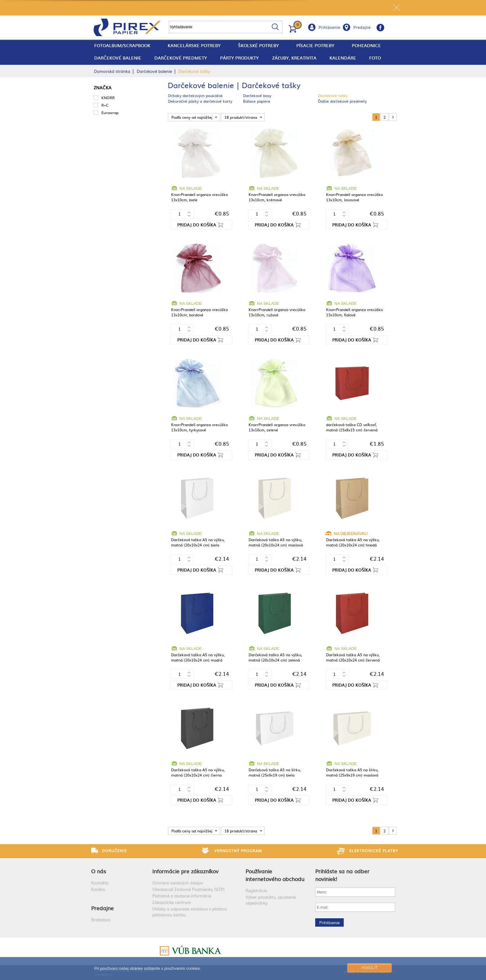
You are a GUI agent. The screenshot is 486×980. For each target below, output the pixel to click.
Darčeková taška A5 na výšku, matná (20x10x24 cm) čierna (198, 772)
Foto (375, 58)
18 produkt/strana (241, 117)
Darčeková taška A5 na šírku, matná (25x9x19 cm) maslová (352, 772)
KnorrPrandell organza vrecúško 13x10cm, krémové (277, 197)
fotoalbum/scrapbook (122, 45)
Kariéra (98, 889)
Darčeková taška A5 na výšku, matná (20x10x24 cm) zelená (275, 657)
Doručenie (114, 851)
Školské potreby (258, 45)
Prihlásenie (329, 28)
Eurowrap (110, 113)
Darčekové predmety (181, 58)
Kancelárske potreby (194, 45)
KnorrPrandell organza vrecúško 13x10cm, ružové (277, 312)
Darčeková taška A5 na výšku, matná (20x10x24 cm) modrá (198, 657)
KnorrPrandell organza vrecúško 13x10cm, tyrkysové (199, 427)
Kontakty (100, 883)
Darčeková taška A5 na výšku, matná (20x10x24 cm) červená (353, 657)
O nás (99, 871)
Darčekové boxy (257, 96)
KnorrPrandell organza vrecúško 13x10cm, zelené (277, 427)
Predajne (362, 28)
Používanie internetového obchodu (275, 875)
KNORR (108, 98)
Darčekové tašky (333, 96)
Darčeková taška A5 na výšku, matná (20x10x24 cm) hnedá (353, 542)
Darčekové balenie (118, 58)
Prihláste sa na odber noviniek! (342, 875)
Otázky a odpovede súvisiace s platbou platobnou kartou (190, 912)
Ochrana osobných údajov (178, 883)
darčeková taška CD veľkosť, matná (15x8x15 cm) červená (352, 427)
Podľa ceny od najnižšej (192, 117)
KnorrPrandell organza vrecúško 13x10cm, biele (199, 197)
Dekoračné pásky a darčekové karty (200, 101)
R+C (105, 105)
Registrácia (256, 891)
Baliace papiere (257, 101)
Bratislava (101, 920)
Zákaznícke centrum (172, 902)
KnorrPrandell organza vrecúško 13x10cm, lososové (354, 197)
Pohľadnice (366, 45)
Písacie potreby (315, 45)
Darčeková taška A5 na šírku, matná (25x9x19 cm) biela (275, 772)
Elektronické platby (374, 851)
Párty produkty (239, 58)
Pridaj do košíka (197, 225)
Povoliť (369, 968)
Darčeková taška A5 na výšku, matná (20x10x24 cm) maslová (276, 542)
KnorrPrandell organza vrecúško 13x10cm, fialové (354, 312)
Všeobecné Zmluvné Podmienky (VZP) (188, 889)
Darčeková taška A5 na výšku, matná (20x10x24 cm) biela (198, 542)
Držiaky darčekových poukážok (195, 96)
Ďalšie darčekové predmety (342, 101)
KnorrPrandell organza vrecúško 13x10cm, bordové (199, 312)
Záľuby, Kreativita (294, 58)
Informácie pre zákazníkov (185, 871)
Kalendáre (343, 58)
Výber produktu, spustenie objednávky (271, 900)
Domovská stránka (112, 71)
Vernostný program (238, 851)
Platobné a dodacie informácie (182, 896)
